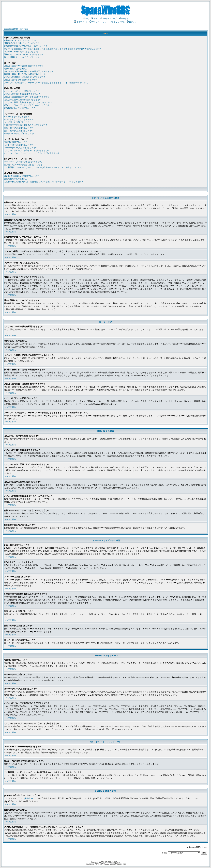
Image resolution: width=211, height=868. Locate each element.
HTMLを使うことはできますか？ (19, 119)
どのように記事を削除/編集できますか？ (22, 94)
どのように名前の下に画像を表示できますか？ (25, 77)
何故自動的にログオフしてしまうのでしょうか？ (26, 46)
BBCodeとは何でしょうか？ (17, 117)
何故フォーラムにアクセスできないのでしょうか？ (27, 105)
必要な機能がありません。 (16, 179)
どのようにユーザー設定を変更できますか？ (24, 66)
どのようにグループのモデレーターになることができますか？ (32, 153)
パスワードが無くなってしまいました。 (22, 52)
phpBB (101, 862)
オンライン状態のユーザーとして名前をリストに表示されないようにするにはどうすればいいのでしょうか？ (53, 49)
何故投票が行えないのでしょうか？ (20, 108)
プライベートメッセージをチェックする (107, 22)
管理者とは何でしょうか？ (16, 142)
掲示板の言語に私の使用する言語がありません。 (26, 74)
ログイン (131, 22)
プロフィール (81, 22)
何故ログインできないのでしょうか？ (21, 40)
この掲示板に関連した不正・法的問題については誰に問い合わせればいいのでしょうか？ (44, 182)
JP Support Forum (120, 864)
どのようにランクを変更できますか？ (21, 80)
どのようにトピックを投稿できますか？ (22, 91)
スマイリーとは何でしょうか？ (18, 122)
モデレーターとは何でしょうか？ (19, 145)
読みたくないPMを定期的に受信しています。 (24, 165)
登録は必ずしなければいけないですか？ (22, 43)
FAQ (86, 18)
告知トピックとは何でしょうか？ (19, 131)
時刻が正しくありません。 (16, 69)
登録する (124, 18)
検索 (94, 18)
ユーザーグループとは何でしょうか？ (21, 148)
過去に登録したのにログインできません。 (23, 57)
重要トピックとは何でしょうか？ (19, 128)
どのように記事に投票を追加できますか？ (23, 100)
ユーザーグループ (108, 18)
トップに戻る (10, 214)
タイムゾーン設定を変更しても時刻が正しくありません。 (30, 71)
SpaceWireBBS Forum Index (16, 29)
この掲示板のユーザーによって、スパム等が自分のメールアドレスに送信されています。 (44, 167)
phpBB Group (28, 798)
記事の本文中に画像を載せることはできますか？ (26, 125)
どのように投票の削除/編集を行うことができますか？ (28, 102)
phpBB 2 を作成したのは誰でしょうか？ (22, 176)
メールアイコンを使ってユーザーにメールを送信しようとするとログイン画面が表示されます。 (47, 83)
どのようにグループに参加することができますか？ (27, 150)
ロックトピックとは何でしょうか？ (20, 133)
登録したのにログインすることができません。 (25, 54)
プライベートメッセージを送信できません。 (24, 162)
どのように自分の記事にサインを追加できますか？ (27, 97)
